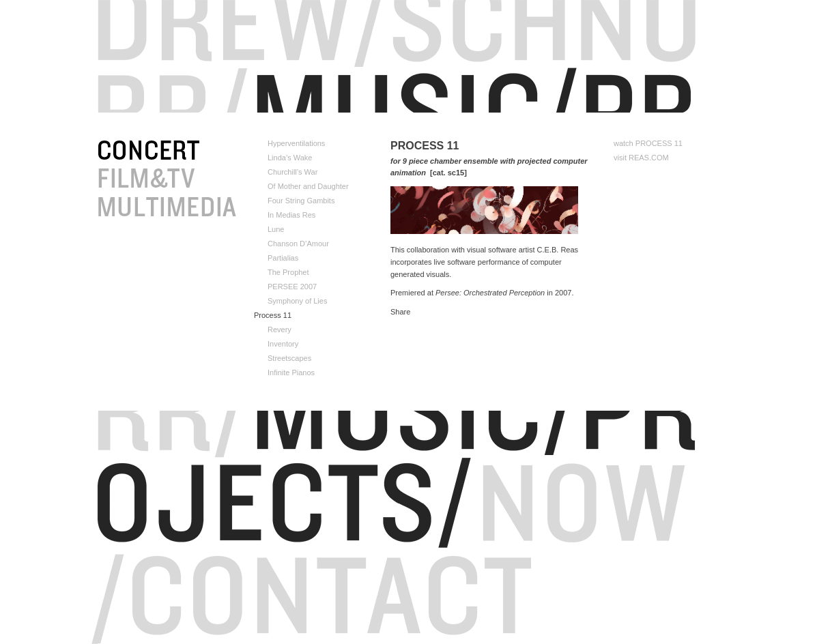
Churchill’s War (292, 172)
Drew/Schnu (415, 12)
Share (400, 312)
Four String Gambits (301, 201)
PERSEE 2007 (292, 287)
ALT (203, 208)
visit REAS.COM (641, 158)
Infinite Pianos (291, 373)
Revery (280, 330)
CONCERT (203, 151)
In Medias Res (291, 215)
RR (415, 46)
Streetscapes (289, 358)
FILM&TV (203, 179)
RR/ (171, 90)
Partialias (283, 258)
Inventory (283, 344)
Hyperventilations (296, 144)
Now (582, 482)
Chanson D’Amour (298, 244)
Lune (276, 230)
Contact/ (330, 573)
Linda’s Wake (290, 158)
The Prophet (288, 273)
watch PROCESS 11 (648, 144)
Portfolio (474, 90)
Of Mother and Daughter (308, 187)
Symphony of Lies (297, 301)
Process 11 (273, 316)
